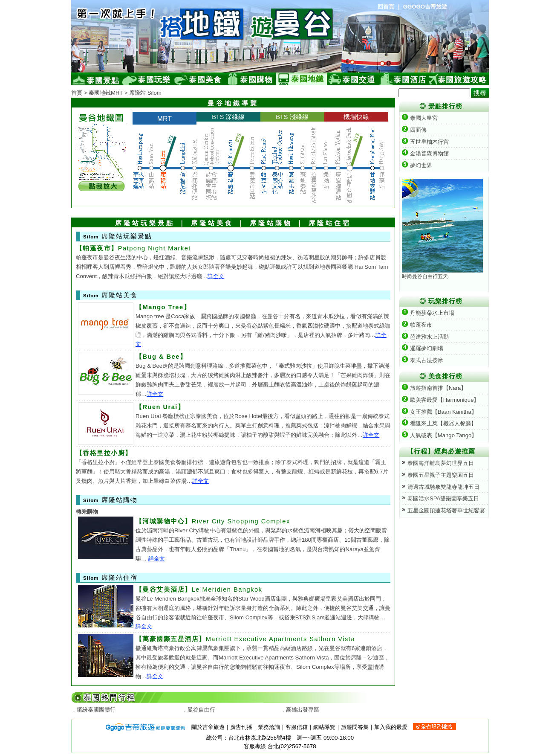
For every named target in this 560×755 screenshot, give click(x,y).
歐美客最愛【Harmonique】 (441, 400)
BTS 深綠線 (228, 117)
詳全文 (216, 276)
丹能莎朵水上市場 (428, 313)
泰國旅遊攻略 (462, 80)
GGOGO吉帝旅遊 (425, 7)
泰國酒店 (410, 80)
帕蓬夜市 (417, 325)
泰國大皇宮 (420, 118)
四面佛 (414, 130)
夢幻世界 (417, 165)
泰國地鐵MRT (106, 93)
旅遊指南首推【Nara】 (434, 388)
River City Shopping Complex (213, 521)
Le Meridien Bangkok (199, 589)
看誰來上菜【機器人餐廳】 (439, 423)
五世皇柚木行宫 (425, 142)
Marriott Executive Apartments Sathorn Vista (245, 639)
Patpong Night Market (133, 248)
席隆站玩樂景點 (145, 223)
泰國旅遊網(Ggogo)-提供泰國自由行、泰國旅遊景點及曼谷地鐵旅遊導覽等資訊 (176, 36)
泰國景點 (103, 81)
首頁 (77, 93)
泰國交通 (359, 80)
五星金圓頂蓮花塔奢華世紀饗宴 (446, 510)
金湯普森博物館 (425, 153)
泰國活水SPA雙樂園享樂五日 (443, 498)
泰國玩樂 (154, 80)
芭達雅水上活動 (425, 337)
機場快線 (356, 117)
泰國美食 (205, 80)
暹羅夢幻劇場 (423, 348)
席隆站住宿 (330, 223)
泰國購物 (256, 80)
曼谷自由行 (201, 710)
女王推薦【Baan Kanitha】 (439, 412)
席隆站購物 (271, 223)
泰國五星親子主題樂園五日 (441, 475)
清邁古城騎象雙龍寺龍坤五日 (443, 487)
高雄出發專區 (303, 710)
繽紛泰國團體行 (96, 710)
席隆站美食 (212, 223)
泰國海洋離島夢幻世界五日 (441, 463)
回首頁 (386, 7)
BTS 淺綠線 (292, 117)
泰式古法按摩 (423, 360)
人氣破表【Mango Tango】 (439, 435)
